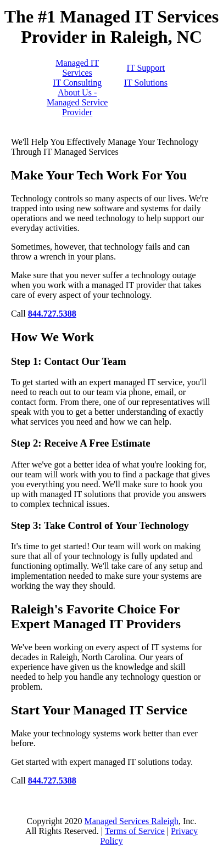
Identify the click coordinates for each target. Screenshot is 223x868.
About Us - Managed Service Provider (77, 102)
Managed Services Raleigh (131, 821)
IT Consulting (77, 83)
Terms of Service (135, 831)
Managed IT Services (77, 68)
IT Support (146, 68)
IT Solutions (146, 83)
